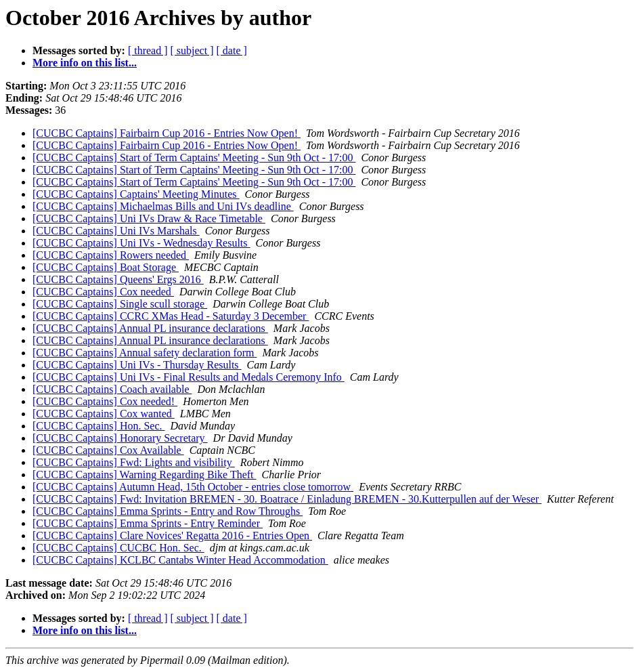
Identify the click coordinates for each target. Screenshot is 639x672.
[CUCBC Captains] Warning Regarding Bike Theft (145, 475)
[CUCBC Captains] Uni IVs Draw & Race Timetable (149, 218)
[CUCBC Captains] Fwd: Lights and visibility (134, 462)
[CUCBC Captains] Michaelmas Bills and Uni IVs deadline (163, 206)
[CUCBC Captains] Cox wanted (104, 414)
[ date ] (232, 50)
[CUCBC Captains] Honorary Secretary (120, 438)
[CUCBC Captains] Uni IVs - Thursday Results (137, 365)
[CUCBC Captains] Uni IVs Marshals (116, 231)
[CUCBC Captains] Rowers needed (111, 255)
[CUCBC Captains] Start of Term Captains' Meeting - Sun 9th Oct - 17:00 (194, 157)
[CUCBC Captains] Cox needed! (105, 401)
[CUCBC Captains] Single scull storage (120, 304)
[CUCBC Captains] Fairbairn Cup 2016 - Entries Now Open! (167, 133)
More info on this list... (85, 63)
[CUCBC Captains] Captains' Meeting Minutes (136, 194)
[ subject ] (192, 50)
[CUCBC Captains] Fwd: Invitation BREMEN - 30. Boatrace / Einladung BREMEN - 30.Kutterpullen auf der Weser (287, 499)
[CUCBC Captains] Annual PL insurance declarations (150, 328)
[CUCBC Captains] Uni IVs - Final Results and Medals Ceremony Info (189, 377)
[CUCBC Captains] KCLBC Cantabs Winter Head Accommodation (180, 560)
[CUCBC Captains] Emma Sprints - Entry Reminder (148, 523)
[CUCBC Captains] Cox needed (103, 292)
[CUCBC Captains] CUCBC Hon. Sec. (118, 548)
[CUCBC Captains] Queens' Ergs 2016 (118, 279)
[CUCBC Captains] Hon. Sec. (99, 426)
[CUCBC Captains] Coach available (112, 389)
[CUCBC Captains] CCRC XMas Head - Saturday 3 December (171, 316)
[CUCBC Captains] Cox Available (108, 450)
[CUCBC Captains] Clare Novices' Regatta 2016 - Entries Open (172, 535)
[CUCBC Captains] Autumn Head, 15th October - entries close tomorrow (193, 487)
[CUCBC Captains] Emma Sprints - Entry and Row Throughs (168, 511)
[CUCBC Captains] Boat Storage (106, 267)
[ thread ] (148, 50)
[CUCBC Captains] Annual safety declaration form (145, 353)
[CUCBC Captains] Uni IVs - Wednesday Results (141, 243)
